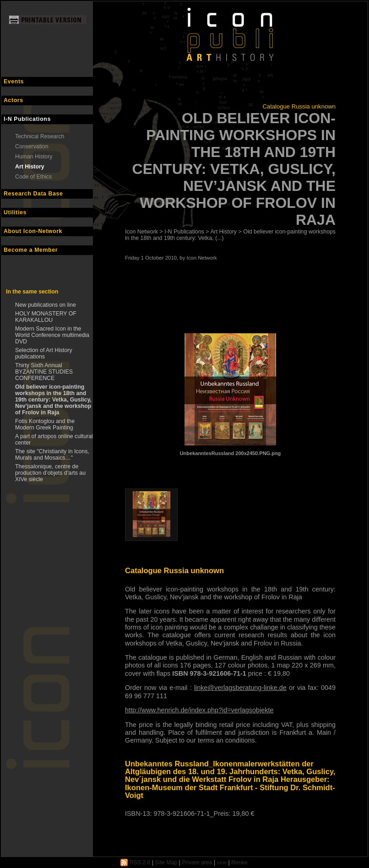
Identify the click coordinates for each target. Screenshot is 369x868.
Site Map (166, 863)
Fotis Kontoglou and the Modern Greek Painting (45, 424)
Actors (14, 100)
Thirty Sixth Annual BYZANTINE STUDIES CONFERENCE (44, 372)
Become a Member (31, 250)
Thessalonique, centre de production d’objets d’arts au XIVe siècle (50, 473)
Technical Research (40, 136)
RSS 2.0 (135, 863)
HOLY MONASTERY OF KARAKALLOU (46, 317)
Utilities (15, 212)
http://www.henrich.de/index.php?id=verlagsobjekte (199, 710)
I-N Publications (27, 119)
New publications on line (46, 305)
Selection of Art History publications (44, 353)
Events (14, 81)
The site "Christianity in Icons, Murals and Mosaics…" (52, 455)
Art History (30, 167)
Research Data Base (33, 194)
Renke (239, 863)
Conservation (32, 146)
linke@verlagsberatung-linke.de (240, 688)
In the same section (32, 292)
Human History (34, 157)
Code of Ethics (33, 177)
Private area (197, 863)
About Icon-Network (33, 231)
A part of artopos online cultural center (54, 439)
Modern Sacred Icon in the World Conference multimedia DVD (52, 335)
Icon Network (141, 232)
